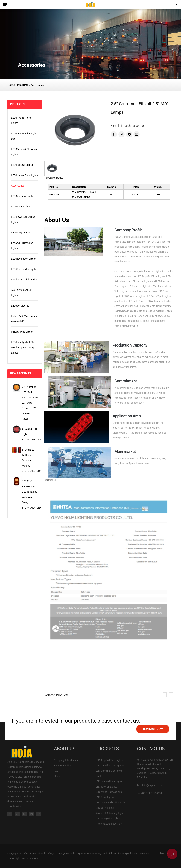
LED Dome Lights (21, 206)
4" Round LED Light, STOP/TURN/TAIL (30, 434)
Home (11, 85)
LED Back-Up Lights (22, 165)
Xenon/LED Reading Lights (22, 246)
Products (23, 85)
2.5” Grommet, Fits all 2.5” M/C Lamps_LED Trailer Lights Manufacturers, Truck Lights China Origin (75, 854)
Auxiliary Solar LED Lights (21, 293)
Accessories (18, 186)
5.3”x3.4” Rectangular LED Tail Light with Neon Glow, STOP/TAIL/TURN (30, 494)
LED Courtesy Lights (22, 196)
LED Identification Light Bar (24, 136)
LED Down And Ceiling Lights (23, 220)
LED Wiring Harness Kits (109, 792)
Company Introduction (66, 760)
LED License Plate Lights (25, 175)
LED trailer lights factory (26, 762)
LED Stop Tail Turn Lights (21, 120)
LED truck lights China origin (23, 767)
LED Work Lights (20, 306)
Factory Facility (62, 765)
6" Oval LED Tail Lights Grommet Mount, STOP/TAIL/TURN (30, 460)
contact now (153, 729)
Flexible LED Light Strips (24, 280)
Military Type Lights (22, 332)
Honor (57, 776)
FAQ (56, 771)
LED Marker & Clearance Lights (24, 152)
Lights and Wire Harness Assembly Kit (25, 319)
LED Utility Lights (20, 233)
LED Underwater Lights (24, 269)
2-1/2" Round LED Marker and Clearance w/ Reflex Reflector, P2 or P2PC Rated (30, 403)
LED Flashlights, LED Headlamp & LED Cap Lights (23, 347)
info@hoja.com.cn (152, 785)
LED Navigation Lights (23, 259)
